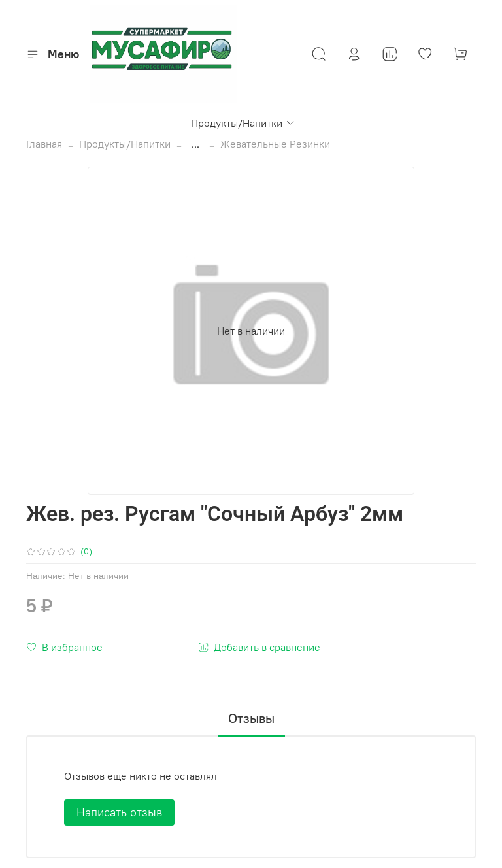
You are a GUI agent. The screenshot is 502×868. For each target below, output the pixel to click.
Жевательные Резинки (275, 144)
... (195, 144)
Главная (44, 144)
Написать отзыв (119, 812)
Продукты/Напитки (243, 123)
